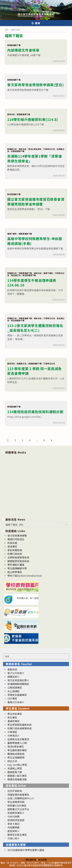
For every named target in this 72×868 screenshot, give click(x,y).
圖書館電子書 (15, 772)
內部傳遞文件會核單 (23, 50)
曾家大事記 (13, 824)
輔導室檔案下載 (25, 234)
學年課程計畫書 (16, 565)
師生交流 (12, 761)
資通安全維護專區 (17, 695)
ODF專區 (12, 698)
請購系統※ (13, 677)
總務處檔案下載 (14, 45)
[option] (36, 485)
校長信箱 (12, 543)
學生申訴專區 (15, 714)
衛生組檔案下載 (29, 275)
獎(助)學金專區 (35, 149)
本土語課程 (13, 691)
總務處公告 (22, 363)
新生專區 (12, 717)
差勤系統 (12, 669)
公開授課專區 (15, 688)
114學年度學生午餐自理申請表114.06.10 (32, 283)
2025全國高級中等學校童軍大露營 (26, 850)
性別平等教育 (15, 791)
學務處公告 (12, 273)
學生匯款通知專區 (17, 750)
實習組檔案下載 (14, 407)
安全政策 (43, 860)
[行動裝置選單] (36, 23)
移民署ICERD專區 (17, 806)
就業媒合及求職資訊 (18, 739)
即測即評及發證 (16, 820)
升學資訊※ (13, 736)
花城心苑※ (13, 838)
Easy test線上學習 (17, 765)
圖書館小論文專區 (17, 776)
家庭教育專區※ (16, 813)
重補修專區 (13, 721)
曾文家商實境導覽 (17, 536)
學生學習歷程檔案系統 (20, 725)
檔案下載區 (12, 234)
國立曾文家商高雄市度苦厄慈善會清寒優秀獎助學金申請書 (36, 202)
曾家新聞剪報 (15, 550)
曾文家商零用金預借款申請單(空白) (35, 85)
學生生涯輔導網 (16, 757)
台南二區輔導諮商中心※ (21, 798)
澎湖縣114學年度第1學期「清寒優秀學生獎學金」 (35, 158)
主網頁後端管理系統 (18, 557)
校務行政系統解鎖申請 (20, 728)
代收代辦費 (13, 816)
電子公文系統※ (16, 673)
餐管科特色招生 (16, 539)
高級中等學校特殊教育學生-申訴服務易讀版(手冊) (35, 241)
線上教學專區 (15, 572)
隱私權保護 (31, 860)
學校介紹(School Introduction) (25, 576)
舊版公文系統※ (16, 702)
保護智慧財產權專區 (18, 795)
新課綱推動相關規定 (18, 684)
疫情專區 (12, 546)
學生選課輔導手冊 (17, 568)
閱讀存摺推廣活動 (17, 779)
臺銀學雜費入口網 (17, 743)
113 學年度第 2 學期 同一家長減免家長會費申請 (34, 371)
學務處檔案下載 (25, 273)
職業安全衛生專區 (17, 835)
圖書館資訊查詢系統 (18, 561)
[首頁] (7, 30)
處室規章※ (13, 831)
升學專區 (12, 732)
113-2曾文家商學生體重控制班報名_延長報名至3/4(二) (35, 328)
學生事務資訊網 (16, 802)
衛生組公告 (16, 275)
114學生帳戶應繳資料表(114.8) (33, 119)
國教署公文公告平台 (18, 809)
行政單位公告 (49, 149)
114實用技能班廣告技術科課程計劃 (35, 412)
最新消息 (11, 114)
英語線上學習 (15, 768)
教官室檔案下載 (14, 194)
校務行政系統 (15, 554)
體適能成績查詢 (16, 754)
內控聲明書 (13, 827)
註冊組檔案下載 (18, 151)
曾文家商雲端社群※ (18, 680)
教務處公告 (12, 149)
